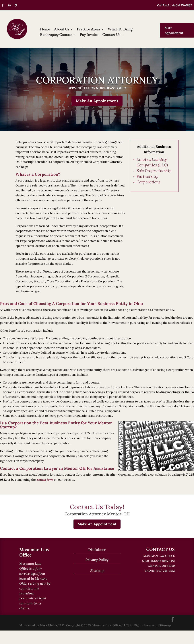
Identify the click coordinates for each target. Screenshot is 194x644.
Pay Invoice (89, 35)
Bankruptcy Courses (56, 35)
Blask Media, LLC (52, 626)
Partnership (148, 177)
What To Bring (120, 30)
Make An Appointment (97, 101)
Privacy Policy (97, 560)
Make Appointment (174, 30)
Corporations (149, 182)
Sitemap (97, 571)
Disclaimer (97, 550)
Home (45, 30)
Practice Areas (88, 30)
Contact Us (111, 35)
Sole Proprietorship (154, 171)
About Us (62, 30)
